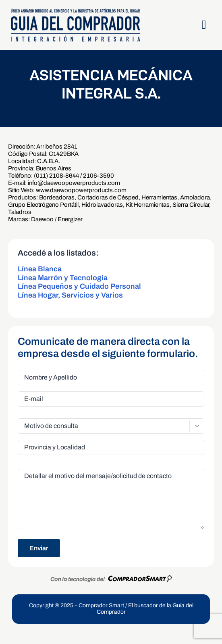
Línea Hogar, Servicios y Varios (70, 295)
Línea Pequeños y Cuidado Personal (79, 286)
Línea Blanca (40, 269)
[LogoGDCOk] (75, 11)
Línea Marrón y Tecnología (63, 278)
